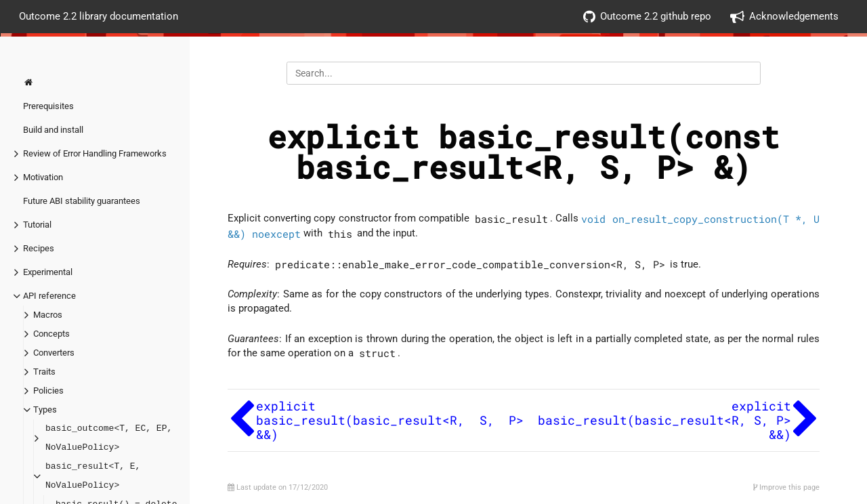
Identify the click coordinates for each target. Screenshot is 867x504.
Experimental (48, 272)
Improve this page (786, 487)
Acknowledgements (784, 17)
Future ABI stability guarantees (82, 201)
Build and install (53, 130)
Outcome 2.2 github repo (647, 17)
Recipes (39, 248)
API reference (49, 296)
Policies (48, 391)
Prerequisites (48, 106)
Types (45, 409)
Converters (54, 353)
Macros (48, 315)
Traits (44, 372)
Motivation (43, 177)
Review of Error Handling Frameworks (95, 153)
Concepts (51, 334)
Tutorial (37, 225)
